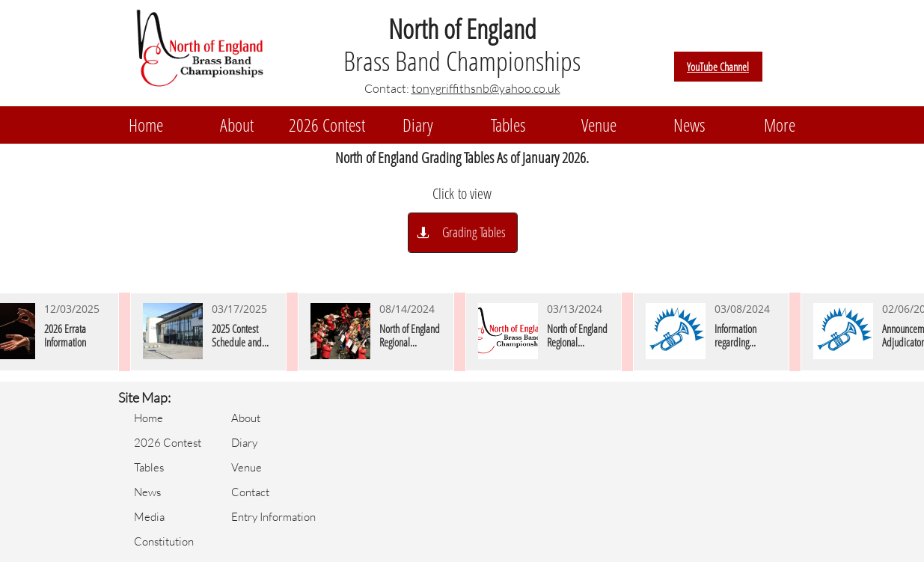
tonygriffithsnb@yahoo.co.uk (486, 88)
